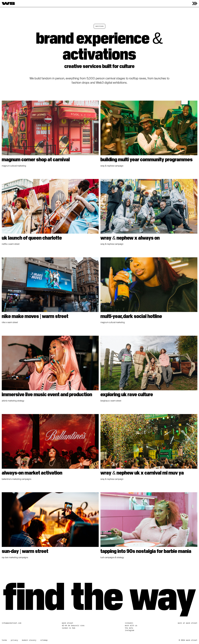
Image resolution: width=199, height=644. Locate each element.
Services (99, 26)
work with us (131, 626)
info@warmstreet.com (11, 623)
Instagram (129, 630)
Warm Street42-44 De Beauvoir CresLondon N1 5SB (73, 626)
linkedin (129, 623)
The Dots (129, 628)
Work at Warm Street (188, 623)
